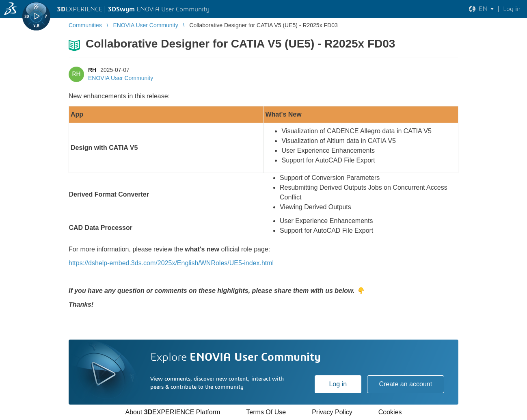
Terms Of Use (266, 412)
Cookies (390, 412)
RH (92, 70)
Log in (338, 384)
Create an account (405, 384)
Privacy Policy (332, 412)
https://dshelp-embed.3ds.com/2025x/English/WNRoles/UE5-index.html (171, 263)
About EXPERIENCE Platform (173, 412)
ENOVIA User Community (121, 78)
